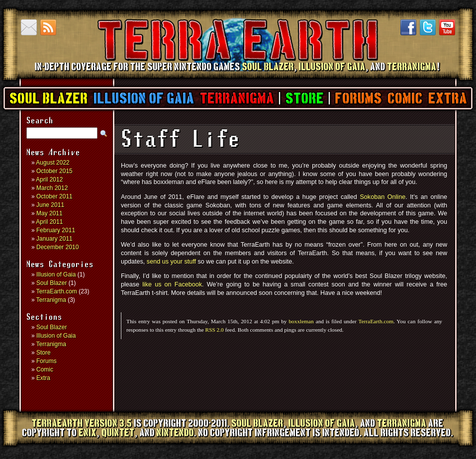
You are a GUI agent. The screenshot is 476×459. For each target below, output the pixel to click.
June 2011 (50, 205)
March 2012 (52, 188)
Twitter (428, 27)
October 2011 (54, 196)
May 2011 (49, 213)
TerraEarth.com (57, 291)
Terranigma (237, 98)
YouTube (447, 27)
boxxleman (301, 321)
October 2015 (54, 171)
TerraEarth (238, 75)
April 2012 (49, 180)
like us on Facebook (172, 284)
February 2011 (56, 230)
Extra (447, 98)
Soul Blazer (49, 98)
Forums (358, 98)
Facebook (408, 27)
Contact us (29, 27)
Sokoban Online (382, 197)
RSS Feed (48, 27)
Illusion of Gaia (144, 98)
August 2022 (52, 163)
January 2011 (54, 239)
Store (304, 98)
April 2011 (49, 222)
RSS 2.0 (215, 330)
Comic (405, 98)
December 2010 (57, 247)
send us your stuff (171, 262)
